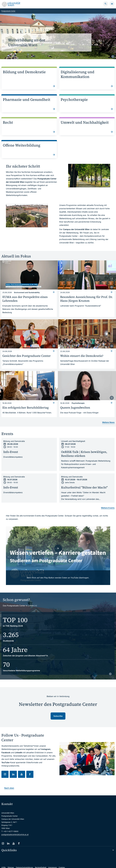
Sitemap (11, 863)
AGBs (4, 863)
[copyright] (113, 57)
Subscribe (58, 712)
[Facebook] (19, 839)
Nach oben (9, 784)
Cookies (62, 863)
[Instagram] (3, 839)
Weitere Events (108, 504)
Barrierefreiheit (41, 863)
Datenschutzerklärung (24, 863)
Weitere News (108, 418)
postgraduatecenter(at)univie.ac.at (15, 830)
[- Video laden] (58, 551)
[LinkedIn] (8, 839)
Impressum (52, 863)
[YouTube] (14, 839)
